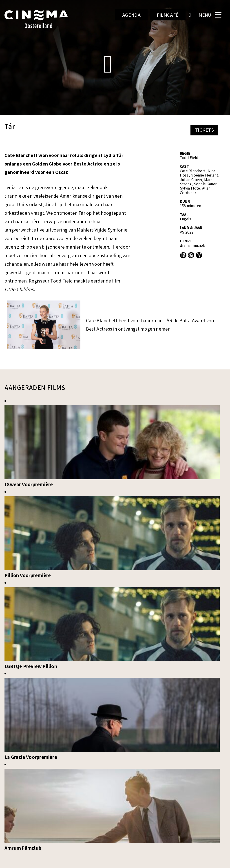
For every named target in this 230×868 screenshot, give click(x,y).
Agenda (132, 15)
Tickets (204, 130)
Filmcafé (168, 15)
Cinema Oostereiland (41, 19)
